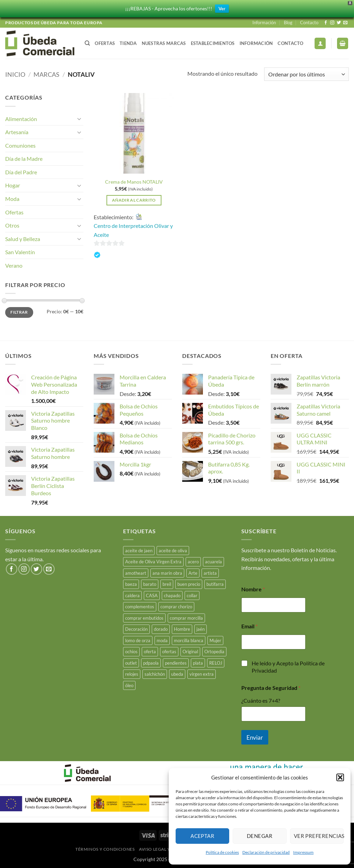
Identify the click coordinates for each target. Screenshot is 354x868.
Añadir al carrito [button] (134, 200)
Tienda (128, 43)
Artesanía (17, 132)
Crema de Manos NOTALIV (134, 182)
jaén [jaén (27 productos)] (201, 629)
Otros (12, 225)
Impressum (303, 852)
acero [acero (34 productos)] (193, 562)
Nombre (253, 589)
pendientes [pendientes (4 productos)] (176, 663)
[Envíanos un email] (345, 23)
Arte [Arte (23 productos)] (193, 573)
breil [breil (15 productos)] (167, 584)
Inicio (15, 74)
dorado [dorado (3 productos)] (161, 629)
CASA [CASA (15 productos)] (152, 595)
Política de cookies (222, 852)
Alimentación (21, 119)
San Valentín (20, 252)
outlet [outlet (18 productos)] (131, 663)
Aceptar (202, 836)
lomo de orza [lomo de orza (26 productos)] (138, 640)
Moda (12, 199)
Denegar (260, 836)
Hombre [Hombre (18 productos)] (182, 629)
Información (264, 22)
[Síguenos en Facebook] (326, 23)
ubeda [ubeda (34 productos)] (177, 674)
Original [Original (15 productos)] (190, 652)
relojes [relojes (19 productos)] (132, 674)
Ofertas (105, 43)
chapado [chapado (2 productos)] (172, 595)
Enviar (255, 737)
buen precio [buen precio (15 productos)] (189, 584)
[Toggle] (79, 119)
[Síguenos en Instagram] (332, 23)
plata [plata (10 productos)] (198, 663)
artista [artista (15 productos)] (210, 573)
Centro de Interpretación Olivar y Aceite (133, 230)
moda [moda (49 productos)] (162, 640)
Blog (288, 22)
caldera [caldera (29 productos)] (132, 595)
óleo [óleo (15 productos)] (129, 685)
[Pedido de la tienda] (306, 74)
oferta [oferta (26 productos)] (150, 652)
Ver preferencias (319, 836)
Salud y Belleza (23, 239)
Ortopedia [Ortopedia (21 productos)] (214, 652)
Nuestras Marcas (164, 43)
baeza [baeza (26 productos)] (131, 584)
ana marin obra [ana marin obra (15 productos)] (167, 573)
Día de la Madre (24, 159)
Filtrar (19, 312)
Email (249, 626)
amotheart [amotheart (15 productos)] (136, 573)
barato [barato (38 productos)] (150, 584)
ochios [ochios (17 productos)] (131, 652)
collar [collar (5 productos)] (192, 595)
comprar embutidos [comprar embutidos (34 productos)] (144, 618)
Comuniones (20, 145)
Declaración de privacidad (266, 852)
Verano (14, 265)
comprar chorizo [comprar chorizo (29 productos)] (176, 607)
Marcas (46, 74)
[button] (340, 777)
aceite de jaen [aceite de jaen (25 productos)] (139, 551)
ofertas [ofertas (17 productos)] (169, 652)
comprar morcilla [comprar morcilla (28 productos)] (186, 618)
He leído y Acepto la (288, 667)
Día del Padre (21, 172)
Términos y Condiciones (105, 849)
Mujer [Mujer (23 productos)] (215, 640)
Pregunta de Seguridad (271, 688)
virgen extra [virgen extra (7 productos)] (202, 674)
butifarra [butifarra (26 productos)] (215, 584)
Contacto (309, 22)
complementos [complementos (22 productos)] (140, 607)
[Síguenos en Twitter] (339, 23)
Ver (222, 9)
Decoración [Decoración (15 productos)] (136, 629)
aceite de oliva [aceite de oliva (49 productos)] (173, 551)
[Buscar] (87, 43)
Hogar (13, 185)
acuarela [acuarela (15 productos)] (213, 562)
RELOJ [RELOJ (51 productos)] (216, 663)
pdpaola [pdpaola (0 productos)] (151, 663)
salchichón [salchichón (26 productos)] (155, 674)
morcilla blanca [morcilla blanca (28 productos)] (189, 640)
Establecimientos (213, 43)
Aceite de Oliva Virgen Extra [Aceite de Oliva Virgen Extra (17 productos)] (153, 562)
